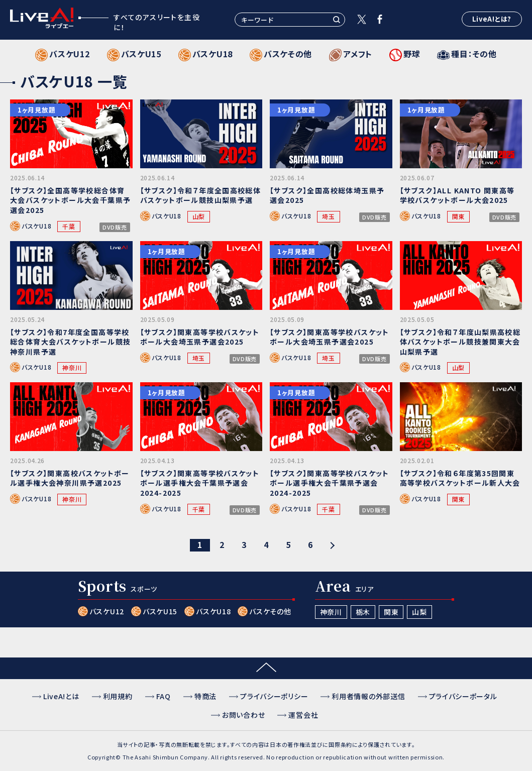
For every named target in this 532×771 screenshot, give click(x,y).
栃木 (363, 612)
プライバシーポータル (463, 696)
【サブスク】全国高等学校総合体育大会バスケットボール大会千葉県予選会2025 (70, 200)
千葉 (69, 226)
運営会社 (303, 715)
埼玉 (328, 216)
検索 (337, 20)
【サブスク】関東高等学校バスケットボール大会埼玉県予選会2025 (200, 337)
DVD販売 (115, 227)
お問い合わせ (243, 715)
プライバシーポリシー (274, 696)
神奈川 (72, 367)
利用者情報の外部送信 (368, 696)
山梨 (199, 216)
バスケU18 (36, 226)
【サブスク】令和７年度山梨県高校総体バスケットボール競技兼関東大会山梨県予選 (460, 342)
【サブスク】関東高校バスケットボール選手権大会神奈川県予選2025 (70, 478)
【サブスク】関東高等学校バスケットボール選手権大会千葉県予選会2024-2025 (200, 483)
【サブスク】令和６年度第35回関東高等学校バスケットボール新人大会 (460, 478)
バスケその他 (270, 611)
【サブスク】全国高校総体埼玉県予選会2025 (327, 195)
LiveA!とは (61, 696)
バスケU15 (160, 611)
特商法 (205, 696)
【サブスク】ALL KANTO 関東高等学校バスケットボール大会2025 (457, 195)
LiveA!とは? (492, 19)
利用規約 (118, 696)
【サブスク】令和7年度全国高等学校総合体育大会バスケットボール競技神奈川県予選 (70, 342)
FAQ (164, 696)
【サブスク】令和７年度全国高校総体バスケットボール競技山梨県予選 (201, 195)
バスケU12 (107, 611)
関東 (458, 216)
